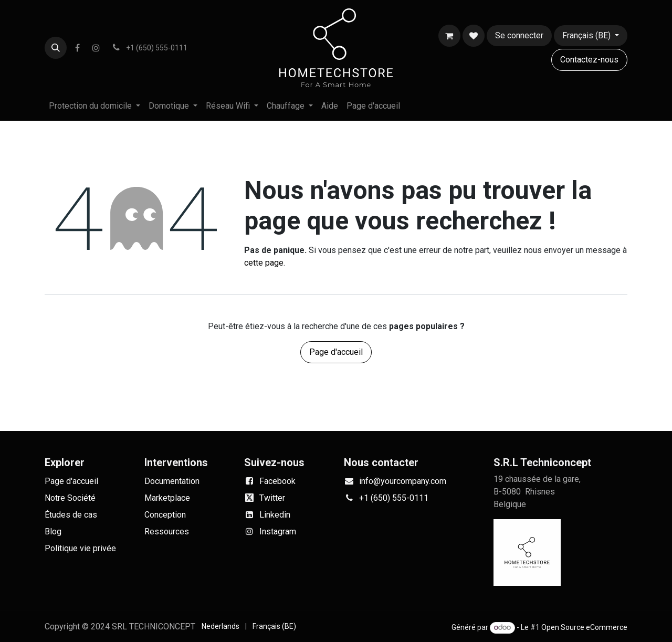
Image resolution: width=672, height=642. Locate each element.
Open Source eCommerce (584, 627)
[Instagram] (96, 48)
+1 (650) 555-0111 (394, 498)
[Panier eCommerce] (449, 36)
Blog (53, 532)
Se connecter (519, 35)
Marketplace (167, 498)
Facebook (277, 481)
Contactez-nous (589, 60)
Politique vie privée (80, 548)
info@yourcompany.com (403, 481)
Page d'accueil (336, 352)
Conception (165, 515)
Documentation (172, 481)
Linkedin (275, 515)
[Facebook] (77, 48)
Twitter (272, 498)
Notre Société (70, 498)
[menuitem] (94, 106)
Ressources (167, 532)
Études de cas (71, 515)
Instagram (278, 532)
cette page (264, 263)
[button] (56, 48)
